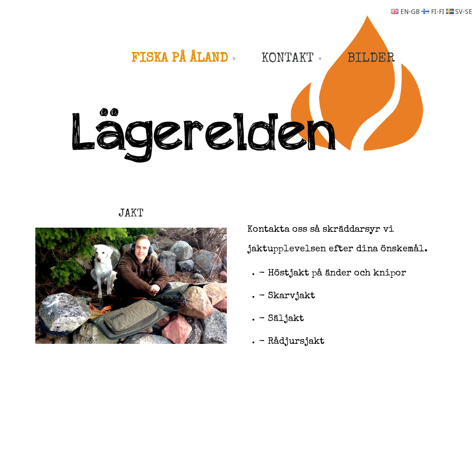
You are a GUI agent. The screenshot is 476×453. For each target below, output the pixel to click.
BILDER (371, 59)
